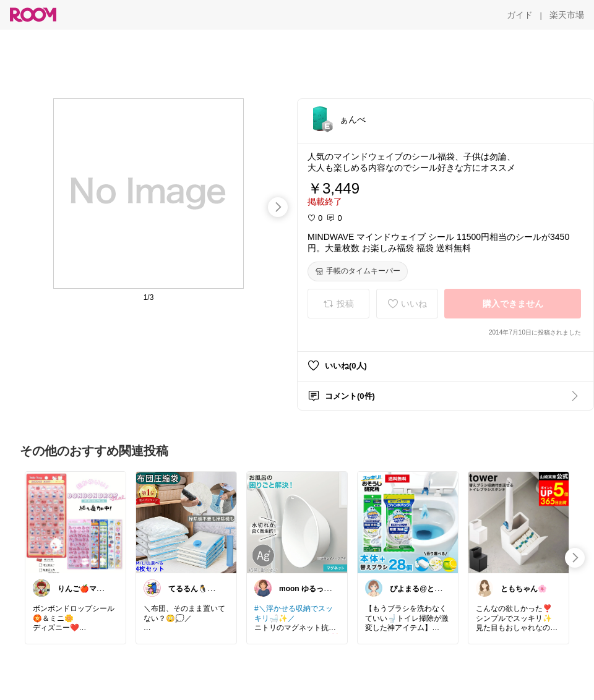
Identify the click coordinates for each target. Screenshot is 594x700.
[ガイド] (520, 15)
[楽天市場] (567, 15)
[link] (75, 522)
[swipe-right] (278, 207)
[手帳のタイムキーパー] (358, 271)
